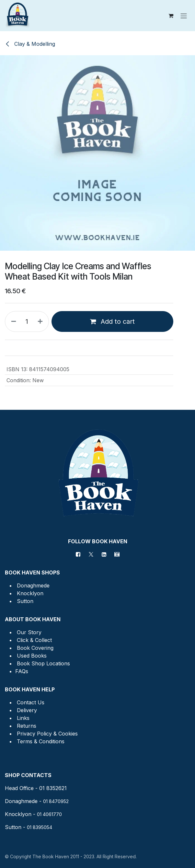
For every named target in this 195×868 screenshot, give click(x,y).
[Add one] (41, 321)
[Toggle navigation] (184, 16)
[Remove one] (12, 321)
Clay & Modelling (30, 44)
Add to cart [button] (112, 321)
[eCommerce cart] (171, 16)
